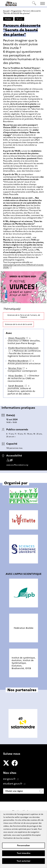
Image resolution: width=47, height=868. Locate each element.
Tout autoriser (24, 861)
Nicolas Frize (15, 368)
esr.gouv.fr (10, 779)
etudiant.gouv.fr (13, 784)
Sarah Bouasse (16, 386)
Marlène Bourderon (18, 361)
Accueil (6, 11)
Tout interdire (24, 853)
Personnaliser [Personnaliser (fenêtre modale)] (23, 845)
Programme (16, 11)
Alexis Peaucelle (17, 338)
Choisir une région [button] (14, 791)
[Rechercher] (34, 3)
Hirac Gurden (16, 376)
